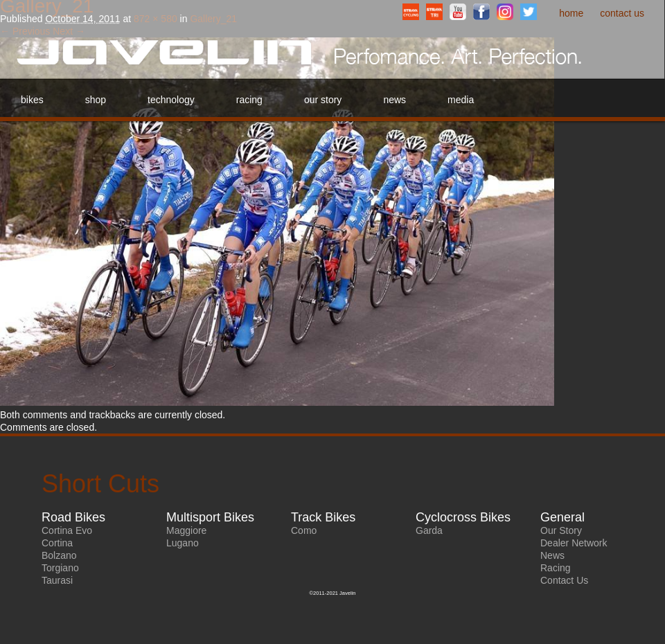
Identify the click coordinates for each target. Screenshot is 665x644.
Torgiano (60, 568)
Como (304, 530)
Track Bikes (323, 517)
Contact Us (622, 13)
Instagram (505, 12)
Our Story (323, 100)
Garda (429, 530)
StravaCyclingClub (411, 12)
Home (571, 13)
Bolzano (59, 555)
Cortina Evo (67, 530)
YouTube (458, 12)
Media (461, 100)
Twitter (529, 12)
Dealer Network (574, 543)
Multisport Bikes (210, 517)
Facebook (481, 12)
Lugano (183, 543)
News (394, 100)
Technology (171, 100)
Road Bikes (73, 517)
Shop (96, 100)
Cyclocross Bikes (463, 517)
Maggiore (186, 530)
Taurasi (57, 580)
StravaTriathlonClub (434, 12)
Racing (249, 100)
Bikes (32, 100)
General (562, 517)
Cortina (57, 543)
